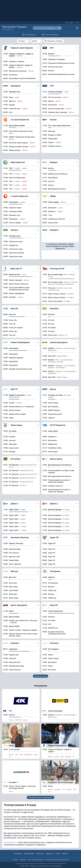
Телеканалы (29, 35)
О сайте (15, 860)
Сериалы (50, 853)
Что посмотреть (50, 35)
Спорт (58, 853)
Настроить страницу (55, 41)
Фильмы (40, 853)
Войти (65, 853)
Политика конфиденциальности (57, 860)
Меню (38, 48)
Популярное (29, 853)
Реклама (23, 860)
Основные (18, 853)
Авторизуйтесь (10, 842)
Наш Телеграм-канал (36, 860)
